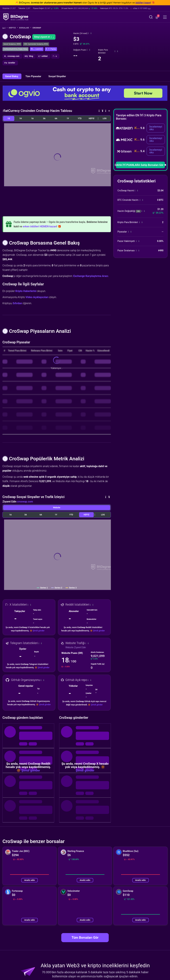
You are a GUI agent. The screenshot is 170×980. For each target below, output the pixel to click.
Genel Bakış (12, 76)
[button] (141, 8)
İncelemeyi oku (156, 128)
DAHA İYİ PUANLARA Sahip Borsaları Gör (140, 165)
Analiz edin (29, 880)
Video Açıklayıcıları (37, 297)
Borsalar (25, 28)
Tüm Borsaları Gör (85, 938)
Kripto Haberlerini (26, 291)
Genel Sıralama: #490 (12, 44)
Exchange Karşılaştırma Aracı (91, 276)
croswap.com (25, 502)
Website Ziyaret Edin (76, 647)
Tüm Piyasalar (34, 76)
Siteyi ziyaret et (44, 37)
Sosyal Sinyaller (57, 76)
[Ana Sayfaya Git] (5, 28)
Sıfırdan (17, 303)
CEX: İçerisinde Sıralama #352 (36, 44)
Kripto (13, 28)
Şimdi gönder (39, 631)
